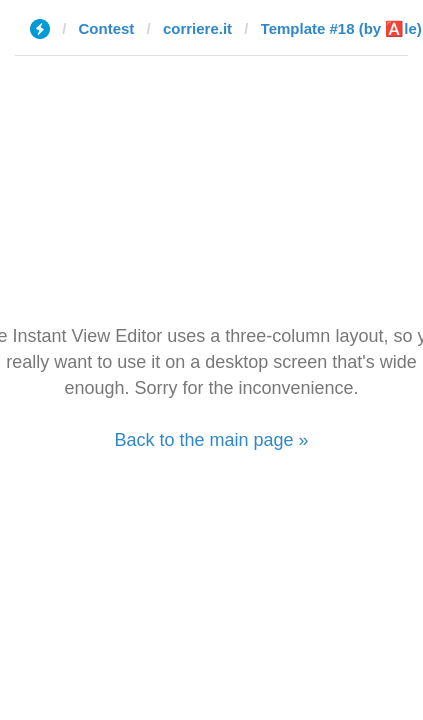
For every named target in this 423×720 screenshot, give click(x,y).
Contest (107, 28)
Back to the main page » (211, 440)
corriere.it (197, 28)
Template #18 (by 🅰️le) (341, 28)
